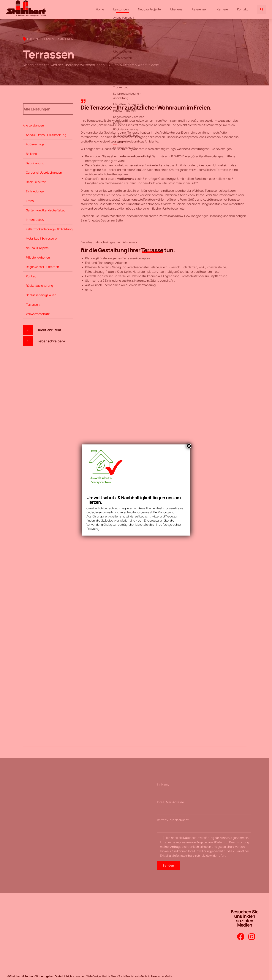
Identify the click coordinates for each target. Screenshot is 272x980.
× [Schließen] (189, 446)
